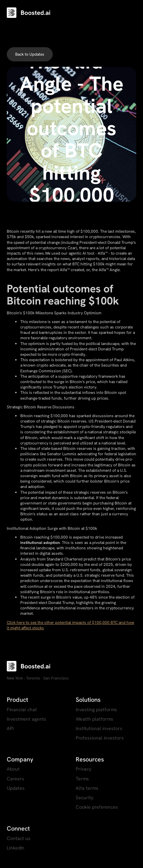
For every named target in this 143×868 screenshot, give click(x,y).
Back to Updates (30, 54)
